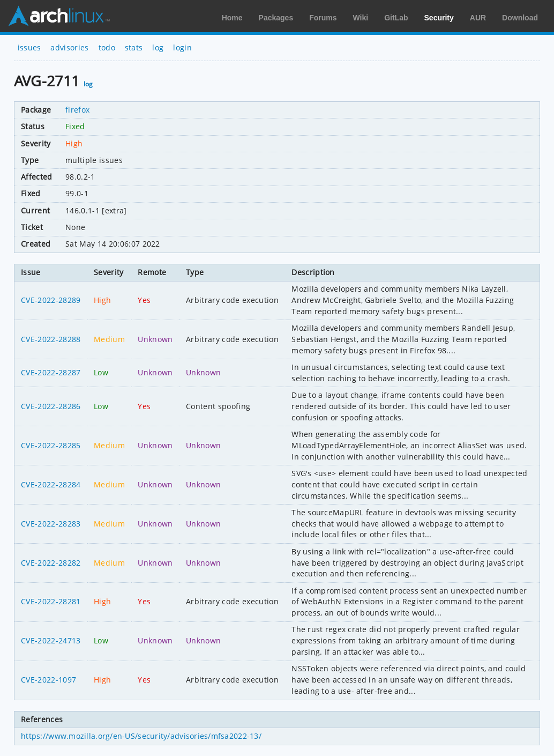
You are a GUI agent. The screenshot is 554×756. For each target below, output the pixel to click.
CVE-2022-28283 (51, 524)
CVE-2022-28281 (51, 601)
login (182, 47)
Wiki (361, 18)
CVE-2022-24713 (51, 640)
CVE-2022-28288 (51, 339)
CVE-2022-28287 (51, 372)
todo (107, 47)
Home (232, 18)
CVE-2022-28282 (51, 563)
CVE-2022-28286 (51, 406)
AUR (478, 18)
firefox (77, 110)
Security (439, 18)
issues (29, 47)
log (158, 47)
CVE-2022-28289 (51, 300)
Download (520, 18)
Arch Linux (59, 16)
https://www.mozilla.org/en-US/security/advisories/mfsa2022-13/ (141, 736)
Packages (276, 18)
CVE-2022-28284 (51, 484)
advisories (69, 47)
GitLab (396, 18)
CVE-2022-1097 (48, 680)
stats (134, 47)
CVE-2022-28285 (51, 445)
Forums (323, 18)
